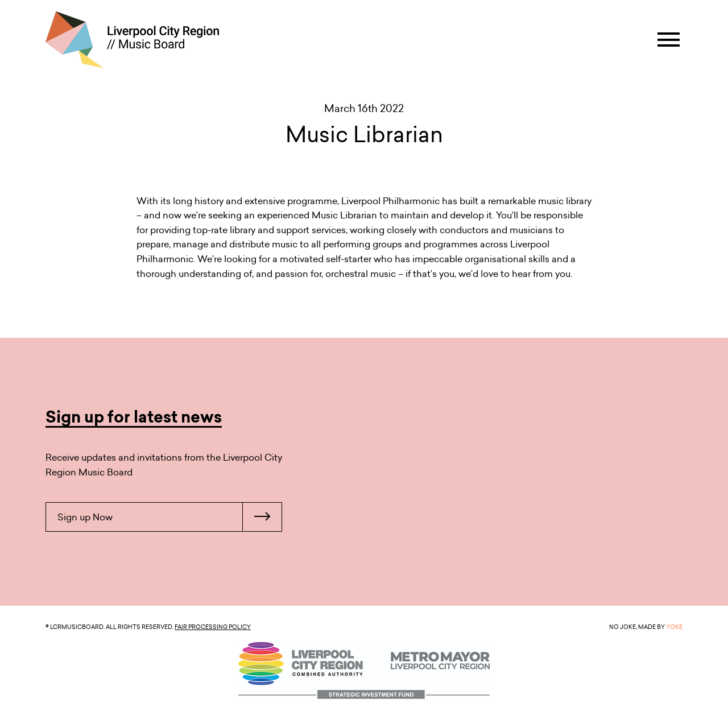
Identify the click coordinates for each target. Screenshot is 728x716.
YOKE (674, 627)
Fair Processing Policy (213, 627)
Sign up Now (169, 517)
